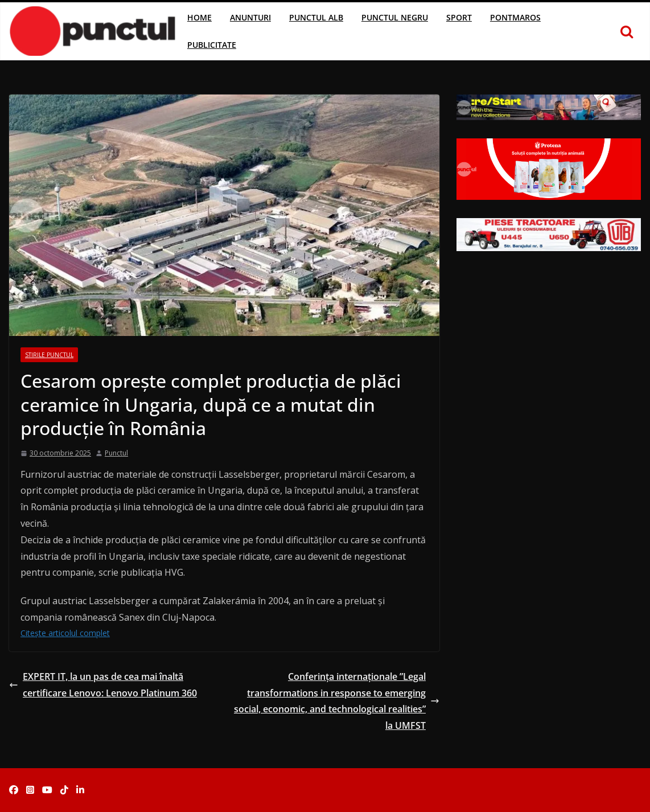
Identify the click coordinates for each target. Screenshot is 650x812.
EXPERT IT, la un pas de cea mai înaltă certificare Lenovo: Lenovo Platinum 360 (103, 685)
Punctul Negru (395, 17)
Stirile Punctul (49, 355)
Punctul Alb (316, 17)
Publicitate (212, 45)
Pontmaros (515, 17)
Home (199, 17)
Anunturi (250, 17)
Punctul (116, 453)
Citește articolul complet (65, 633)
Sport (459, 17)
